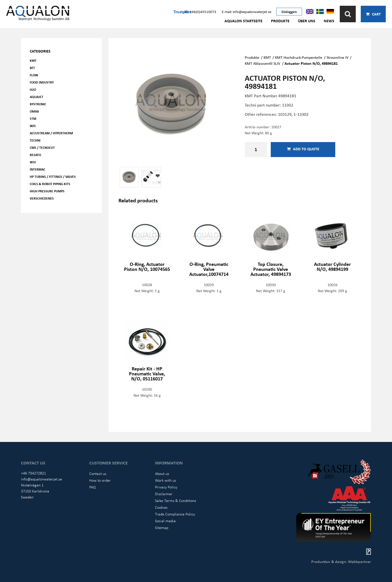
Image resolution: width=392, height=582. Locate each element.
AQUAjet (36, 97)
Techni (35, 140)
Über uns (307, 21)
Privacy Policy (166, 487)
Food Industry (42, 82)
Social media (165, 521)
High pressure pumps (47, 191)
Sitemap (162, 527)
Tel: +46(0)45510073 (200, 12)
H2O (33, 89)
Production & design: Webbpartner (341, 561)
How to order (100, 480)
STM (33, 118)
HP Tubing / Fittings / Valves (53, 176)
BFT (32, 68)
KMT (33, 60)
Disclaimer (164, 494)
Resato (35, 155)
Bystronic (38, 104)
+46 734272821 (33, 473)
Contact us (98, 473)
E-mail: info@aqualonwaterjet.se (246, 12)
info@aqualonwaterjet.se (41, 479)
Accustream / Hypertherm (51, 133)
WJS (33, 126)
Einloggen (289, 12)
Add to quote (303, 149)
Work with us (165, 480)
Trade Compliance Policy (175, 514)
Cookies (161, 507)
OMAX (34, 111)
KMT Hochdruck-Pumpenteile (299, 57)
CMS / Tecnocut (42, 147)
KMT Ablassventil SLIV (262, 63)
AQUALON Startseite (243, 21)
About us (162, 473)
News (329, 21)
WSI (33, 162)
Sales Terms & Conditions (175, 500)
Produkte (280, 21)
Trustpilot (182, 12)
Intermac (37, 169)
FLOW (34, 75)
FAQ (92, 487)
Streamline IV (337, 57)
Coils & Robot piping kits (50, 184)
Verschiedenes (42, 198)
